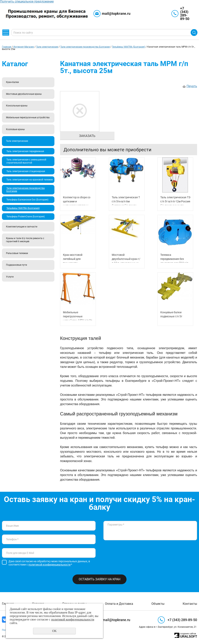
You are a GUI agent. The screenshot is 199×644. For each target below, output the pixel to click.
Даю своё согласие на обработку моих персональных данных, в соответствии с (49, 563)
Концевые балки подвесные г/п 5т (171, 314)
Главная (7, 47)
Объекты (158, 604)
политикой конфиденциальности (49, 565)
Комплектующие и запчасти (22, 227)
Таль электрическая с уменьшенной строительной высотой (26, 161)
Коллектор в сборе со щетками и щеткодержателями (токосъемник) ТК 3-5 (77, 200)
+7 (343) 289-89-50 (185, 13)
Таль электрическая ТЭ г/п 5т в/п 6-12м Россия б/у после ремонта (175, 200)
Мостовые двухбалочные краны (24, 94)
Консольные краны (17, 106)
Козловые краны (15, 129)
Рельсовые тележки (17, 253)
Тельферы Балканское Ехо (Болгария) (27, 200)
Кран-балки (12, 82)
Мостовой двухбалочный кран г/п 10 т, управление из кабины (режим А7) (126, 258)
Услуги (10, 277)
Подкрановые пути (17, 265)
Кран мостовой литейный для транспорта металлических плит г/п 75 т (78, 258)
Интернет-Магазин (24, 47)
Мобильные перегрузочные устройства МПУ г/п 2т (78, 315)
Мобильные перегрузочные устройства (28, 117)
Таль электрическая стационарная (26, 171)
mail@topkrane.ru (116, 13)
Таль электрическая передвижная (25, 151)
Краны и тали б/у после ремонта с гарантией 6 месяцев (25, 240)
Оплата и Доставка (119, 604)
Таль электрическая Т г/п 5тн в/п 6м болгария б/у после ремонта (126, 200)
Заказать (87, 136)
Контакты (190, 604)
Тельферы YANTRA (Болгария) (129, 47)
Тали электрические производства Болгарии (85, 47)
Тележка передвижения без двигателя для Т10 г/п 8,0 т (174, 258)
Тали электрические (47, 47)
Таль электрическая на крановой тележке (30, 180)
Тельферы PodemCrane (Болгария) (26, 217)
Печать (192, 86)
